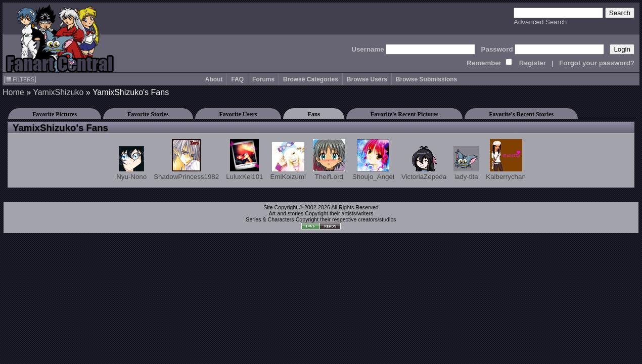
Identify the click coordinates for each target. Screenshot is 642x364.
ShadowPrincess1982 (186, 160)
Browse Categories (311, 79)
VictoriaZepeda (424, 163)
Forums (263, 79)
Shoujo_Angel (373, 160)
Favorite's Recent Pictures (404, 114)
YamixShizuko (58, 92)
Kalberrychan (506, 160)
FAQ (237, 79)
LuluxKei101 (244, 160)
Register (533, 63)
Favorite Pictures (55, 114)
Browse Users (367, 79)
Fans (314, 114)
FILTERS (20, 79)
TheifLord (329, 160)
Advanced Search (540, 22)
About (214, 79)
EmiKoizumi (288, 161)
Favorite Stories (148, 114)
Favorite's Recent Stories (521, 114)
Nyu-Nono (131, 163)
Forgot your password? (597, 63)
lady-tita (466, 163)
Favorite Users (238, 114)
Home (13, 92)
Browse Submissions (426, 79)
